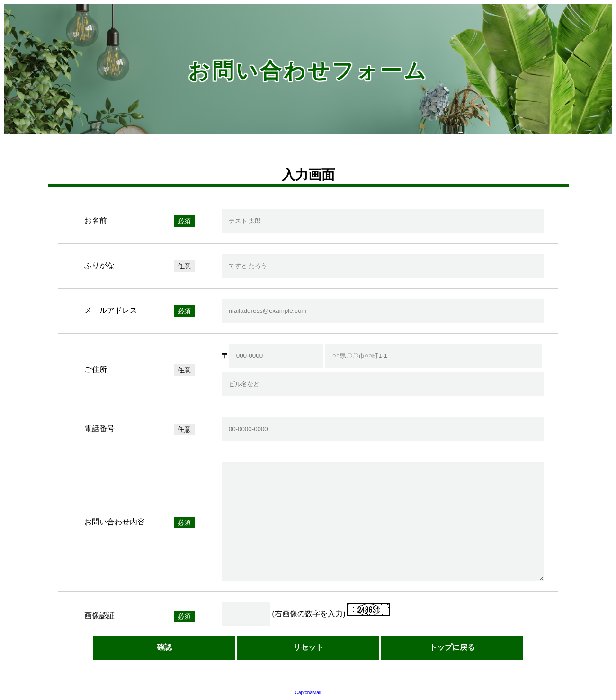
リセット (308, 647)
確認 (164, 647)
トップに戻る (452, 647)
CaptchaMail (308, 693)
